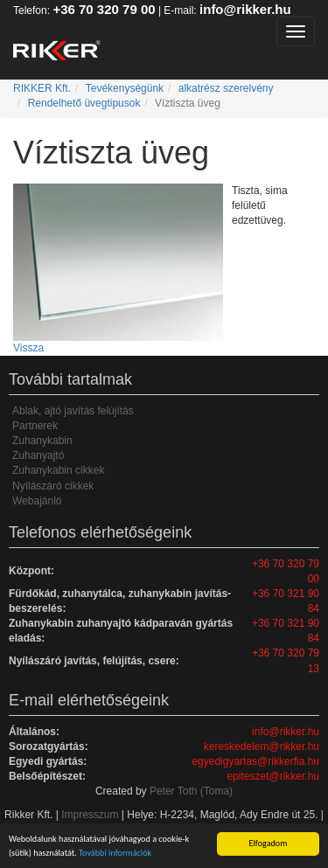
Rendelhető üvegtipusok (84, 103)
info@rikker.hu (245, 9)
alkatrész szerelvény (226, 88)
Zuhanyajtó (38, 455)
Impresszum (90, 815)
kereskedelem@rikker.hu (262, 746)
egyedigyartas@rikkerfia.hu (255, 761)
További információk (115, 853)
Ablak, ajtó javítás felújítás (73, 411)
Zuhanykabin (42, 441)
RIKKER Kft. (42, 88)
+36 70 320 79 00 (104, 9)
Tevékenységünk (125, 88)
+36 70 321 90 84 (286, 601)
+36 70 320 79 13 (286, 660)
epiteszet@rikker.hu (273, 776)
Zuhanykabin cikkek (58, 470)
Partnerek (35, 426)
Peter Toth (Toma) (191, 791)
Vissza (28, 348)
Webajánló (37, 501)
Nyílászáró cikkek (53, 486)
